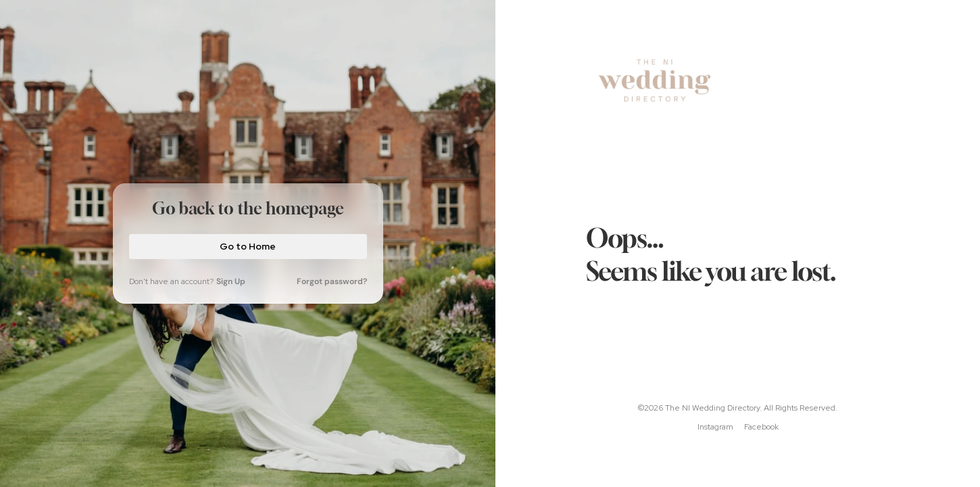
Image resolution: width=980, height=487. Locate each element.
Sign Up (231, 281)
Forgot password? (332, 281)
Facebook (761, 427)
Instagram (715, 427)
